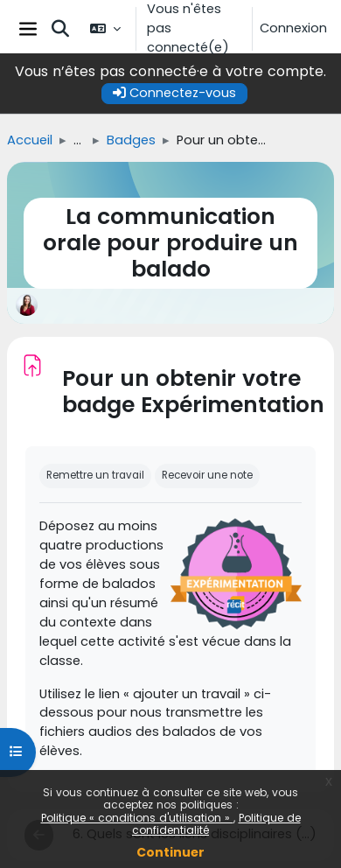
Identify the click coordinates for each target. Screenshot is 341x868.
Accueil (30, 140)
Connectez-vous (174, 93)
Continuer (170, 852)
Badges (131, 140)
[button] (60, 29)
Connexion (293, 28)
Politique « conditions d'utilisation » (137, 818)
